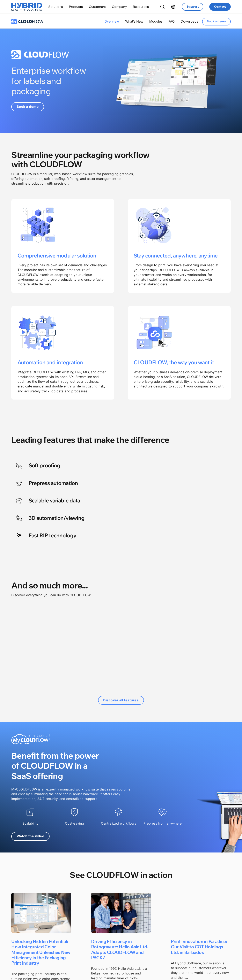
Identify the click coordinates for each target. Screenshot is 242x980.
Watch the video (30, 836)
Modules (156, 21)
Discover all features (121, 700)
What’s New (134, 21)
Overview (112, 21)
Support (193, 7)
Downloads (189, 21)
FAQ (171, 21)
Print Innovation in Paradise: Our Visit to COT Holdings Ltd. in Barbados (199, 947)
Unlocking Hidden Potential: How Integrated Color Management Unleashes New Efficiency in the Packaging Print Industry (41, 952)
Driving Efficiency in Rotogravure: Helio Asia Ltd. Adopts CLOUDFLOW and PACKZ (120, 949)
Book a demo (216, 21)
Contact (220, 7)
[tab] (64, 467)
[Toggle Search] (162, 7)
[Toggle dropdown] (56, 7)
